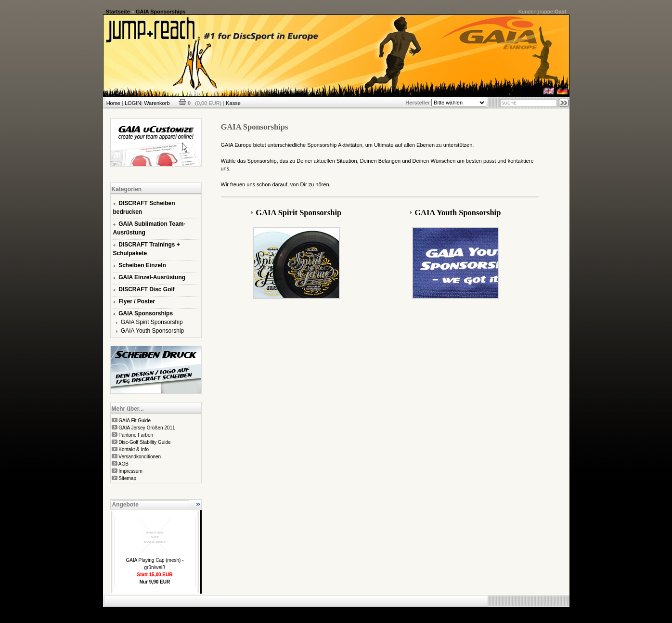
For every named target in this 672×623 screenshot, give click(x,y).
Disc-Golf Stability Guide (144, 442)
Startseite (118, 12)
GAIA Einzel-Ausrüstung (152, 277)
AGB (123, 464)
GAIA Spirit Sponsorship (152, 322)
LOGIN (133, 103)
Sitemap (127, 478)
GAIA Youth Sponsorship (152, 331)
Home (113, 103)
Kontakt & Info (134, 449)
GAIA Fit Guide (135, 421)
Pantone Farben (136, 435)
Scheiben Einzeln (142, 265)
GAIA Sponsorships (161, 12)
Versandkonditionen (140, 457)
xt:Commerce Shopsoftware (370, 611)
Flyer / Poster (137, 301)
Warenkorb (157, 103)
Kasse (233, 103)
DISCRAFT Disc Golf (147, 289)
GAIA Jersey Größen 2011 (147, 428)
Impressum (130, 471)
